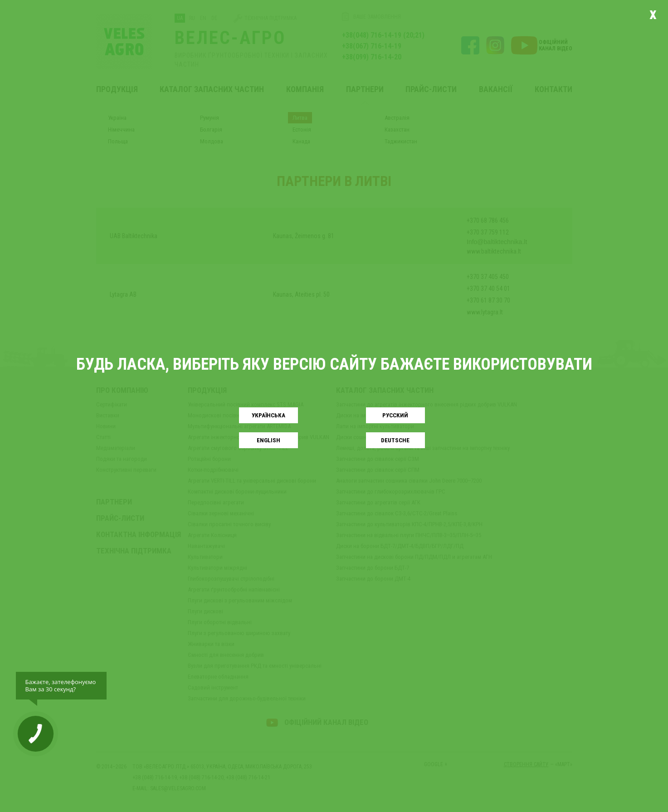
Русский (395, 415)
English (268, 440)
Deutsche (395, 440)
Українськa (268, 415)
